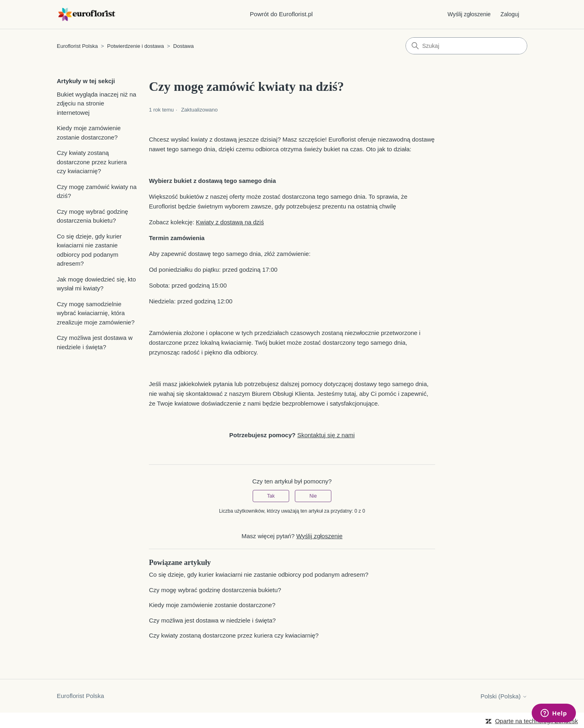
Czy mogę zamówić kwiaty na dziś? (97, 191)
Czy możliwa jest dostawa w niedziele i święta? (95, 342)
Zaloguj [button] (510, 14)
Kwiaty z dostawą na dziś (230, 222)
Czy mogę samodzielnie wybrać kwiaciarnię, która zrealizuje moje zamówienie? (96, 313)
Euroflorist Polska (77, 46)
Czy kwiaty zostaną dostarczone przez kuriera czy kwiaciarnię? (92, 162)
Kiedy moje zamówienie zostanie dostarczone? (89, 133)
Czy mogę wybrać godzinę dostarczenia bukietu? (92, 216)
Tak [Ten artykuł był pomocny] (271, 496)
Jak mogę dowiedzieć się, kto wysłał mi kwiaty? (96, 284)
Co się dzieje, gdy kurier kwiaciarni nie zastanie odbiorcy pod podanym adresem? (89, 250)
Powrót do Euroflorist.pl (281, 14)
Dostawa (184, 46)
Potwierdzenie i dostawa (135, 46)
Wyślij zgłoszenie (469, 14)
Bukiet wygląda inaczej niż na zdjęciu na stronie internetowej (97, 103)
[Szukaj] (466, 46)
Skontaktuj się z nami (326, 435)
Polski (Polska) (504, 696)
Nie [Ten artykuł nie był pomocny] (313, 496)
